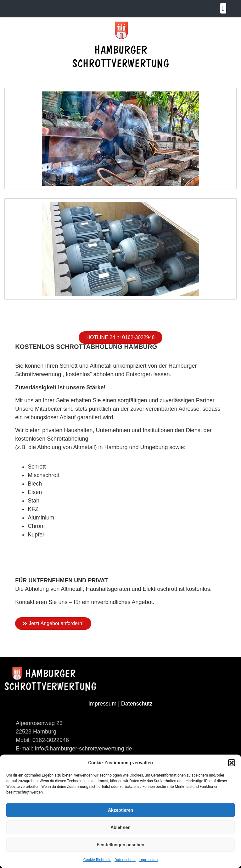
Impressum (148, 860)
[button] (232, 763)
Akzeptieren (120, 810)
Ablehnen (120, 827)
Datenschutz (125, 860)
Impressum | (105, 704)
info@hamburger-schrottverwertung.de (83, 749)
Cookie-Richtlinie (97, 860)
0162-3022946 (51, 740)
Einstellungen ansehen (120, 845)
